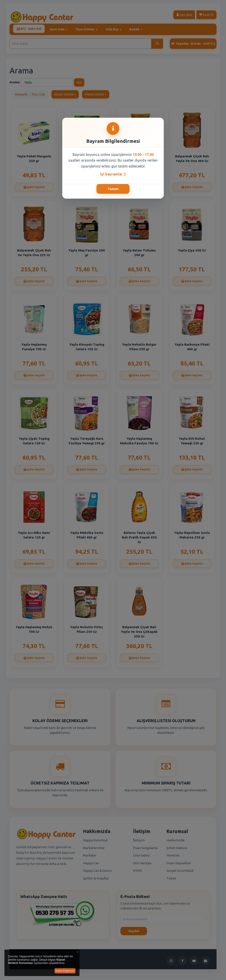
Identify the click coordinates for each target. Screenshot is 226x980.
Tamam (113, 189)
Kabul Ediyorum (65, 971)
